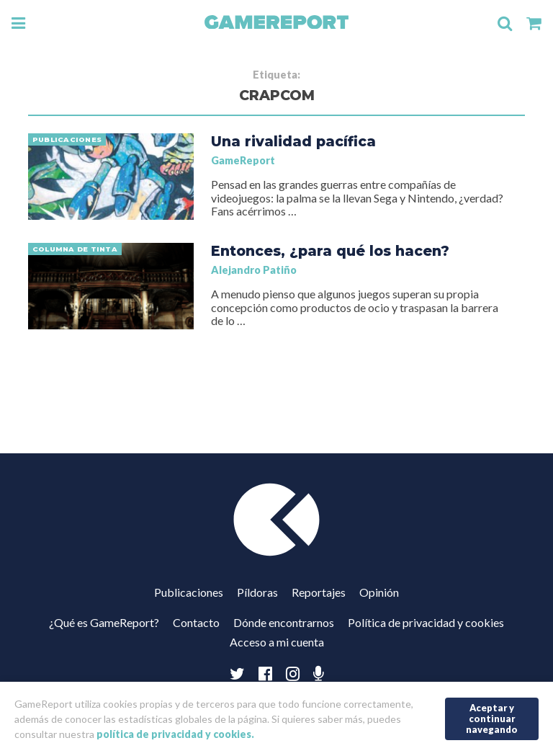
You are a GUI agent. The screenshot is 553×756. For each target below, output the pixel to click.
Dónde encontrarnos (284, 622)
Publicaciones (189, 592)
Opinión (379, 592)
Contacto (196, 622)
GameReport (243, 160)
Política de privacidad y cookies (426, 622)
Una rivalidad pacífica (293, 141)
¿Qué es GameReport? (104, 622)
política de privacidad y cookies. (175, 734)
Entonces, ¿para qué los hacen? (330, 251)
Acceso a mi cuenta (277, 642)
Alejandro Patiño (254, 270)
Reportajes (319, 592)
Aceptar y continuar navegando (492, 718)
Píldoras (257, 592)
